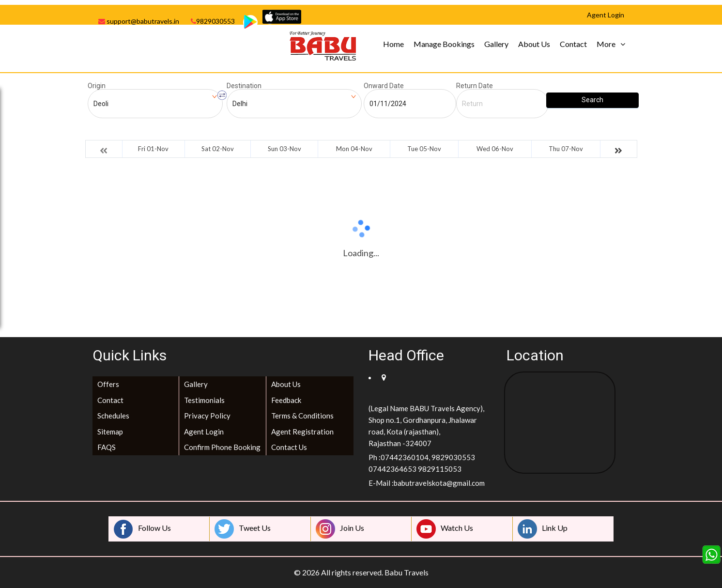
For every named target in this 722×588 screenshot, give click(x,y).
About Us (534, 44)
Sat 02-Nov (218, 149)
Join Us (340, 529)
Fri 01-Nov (153, 149)
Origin (97, 86)
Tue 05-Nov (424, 149)
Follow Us (142, 529)
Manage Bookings (444, 44)
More (606, 44)
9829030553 (213, 21)
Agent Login (204, 432)
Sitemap (110, 432)
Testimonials (204, 400)
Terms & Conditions (302, 416)
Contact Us (289, 447)
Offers (108, 384)
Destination (244, 86)
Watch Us (445, 529)
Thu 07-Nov (566, 149)
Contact (573, 44)
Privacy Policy (207, 416)
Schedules (113, 416)
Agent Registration (302, 432)
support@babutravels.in (139, 21)
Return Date (475, 86)
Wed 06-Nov (495, 149)
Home (393, 44)
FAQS (107, 447)
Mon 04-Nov (354, 149)
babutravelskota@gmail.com (439, 483)
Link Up (543, 529)
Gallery (496, 44)
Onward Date (384, 86)
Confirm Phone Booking (222, 447)
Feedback (286, 400)
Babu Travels (407, 572)
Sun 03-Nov (284, 149)
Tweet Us (243, 529)
